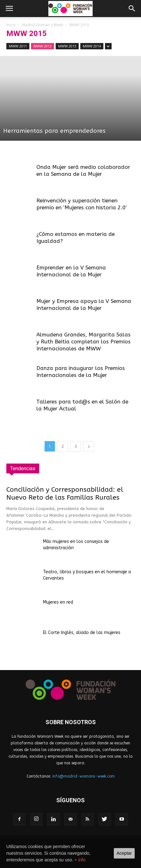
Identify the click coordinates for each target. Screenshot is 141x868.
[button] (132, 9)
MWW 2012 (43, 46)
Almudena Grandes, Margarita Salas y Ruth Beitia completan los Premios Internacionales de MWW (83, 342)
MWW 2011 (18, 46)
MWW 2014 (92, 46)
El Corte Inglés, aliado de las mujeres (82, 633)
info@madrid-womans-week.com (83, 776)
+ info (80, 860)
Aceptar (124, 853)
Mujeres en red (58, 602)
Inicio (11, 25)
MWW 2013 (67, 46)
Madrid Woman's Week (43, 25)
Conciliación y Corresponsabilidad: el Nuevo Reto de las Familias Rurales (65, 494)
